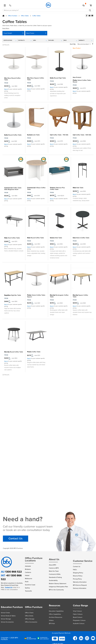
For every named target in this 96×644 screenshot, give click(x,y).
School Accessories (7, 622)
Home (3, 16)
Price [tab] (65, 40)
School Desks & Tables (8, 616)
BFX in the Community (56, 590)
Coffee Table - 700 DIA (59, 135)
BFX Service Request (80, 585)
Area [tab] (35, 40)
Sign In (6, 89)
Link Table (33, 135)
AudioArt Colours (79, 623)
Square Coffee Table (80, 296)
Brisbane (28, 569)
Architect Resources (56, 617)
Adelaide (28, 566)
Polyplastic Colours (79, 620)
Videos (51, 620)
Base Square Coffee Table (36, 79)
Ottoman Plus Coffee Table (57, 189)
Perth (27, 582)
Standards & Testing (55, 577)
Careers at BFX (54, 568)
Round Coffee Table (13, 135)
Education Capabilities (56, 611)
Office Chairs (29, 613)
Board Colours (78, 617)
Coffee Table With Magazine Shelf (13, 189)
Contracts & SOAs (55, 574)
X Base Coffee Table (36, 189)
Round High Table (58, 78)
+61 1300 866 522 (11, 577)
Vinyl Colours (77, 611)
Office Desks (29, 616)
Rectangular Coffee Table (59, 296)
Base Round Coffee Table (12, 79)
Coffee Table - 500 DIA (82, 135)
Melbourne (29, 579)
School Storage (6, 619)
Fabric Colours (78, 614)
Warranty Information (80, 582)
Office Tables (25, 16)
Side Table (78, 188)
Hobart (27, 575)
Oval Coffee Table (12, 238)
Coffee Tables (36, 16)
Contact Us (15, 539)
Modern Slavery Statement (58, 584)
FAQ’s (75, 570)
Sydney (27, 588)
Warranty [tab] (82, 40)
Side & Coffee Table (81, 238)
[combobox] (48, 10)
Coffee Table (34, 352)
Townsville (28, 591)
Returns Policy (78, 576)
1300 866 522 (13, 572)
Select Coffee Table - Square (37, 296)
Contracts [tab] (21, 40)
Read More (6, 28)
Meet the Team (54, 571)
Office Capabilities (55, 614)
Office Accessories (31, 622)
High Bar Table (13, 295)
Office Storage (30, 619)
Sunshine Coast (30, 585)
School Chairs (5, 613)
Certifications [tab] (8, 40)
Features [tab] (51, 40)
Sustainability (53, 580)
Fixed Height (8, 33)
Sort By (73, 44)
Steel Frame (30, 33)
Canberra (28, 572)
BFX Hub (52, 623)
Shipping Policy (78, 573)
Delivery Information (80, 588)
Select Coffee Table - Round (82, 81)
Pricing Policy (77, 579)
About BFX (52, 565)
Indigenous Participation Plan (58, 587)
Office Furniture (13, 16)
